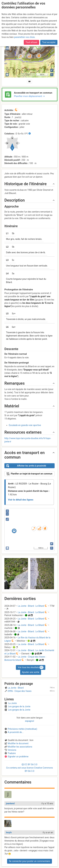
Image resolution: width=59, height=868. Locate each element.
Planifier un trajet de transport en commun (29, 474)
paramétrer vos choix (24, 37)
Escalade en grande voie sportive (25, 425)
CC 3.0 (29, 768)
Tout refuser (31, 42)
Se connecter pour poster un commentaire (30, 861)
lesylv (9, 832)
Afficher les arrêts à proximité (26, 466)
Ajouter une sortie (31, 672)
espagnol (29, 721)
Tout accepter (49, 42)
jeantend (10, 803)
